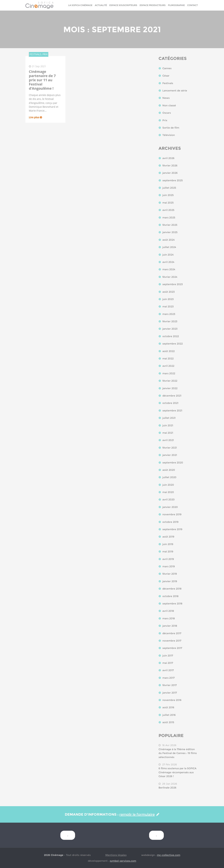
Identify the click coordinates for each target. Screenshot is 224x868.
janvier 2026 (170, 173)
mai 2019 (168, 552)
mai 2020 (168, 492)
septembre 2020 (173, 463)
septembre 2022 (173, 344)
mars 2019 (169, 566)
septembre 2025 (173, 180)
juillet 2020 (169, 477)
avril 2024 (168, 262)
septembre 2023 (173, 284)
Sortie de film (171, 128)
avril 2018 (168, 611)
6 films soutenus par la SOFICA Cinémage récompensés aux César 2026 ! (177, 772)
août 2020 (169, 470)
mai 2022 (168, 359)
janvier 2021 (170, 455)
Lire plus (35, 117)
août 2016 (168, 707)
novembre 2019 (172, 514)
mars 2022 (169, 373)
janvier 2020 (170, 507)
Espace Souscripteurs (123, 5)
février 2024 (170, 277)
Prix (165, 120)
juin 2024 (168, 255)
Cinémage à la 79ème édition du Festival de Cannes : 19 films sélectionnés (178, 753)
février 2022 (170, 381)
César (166, 76)
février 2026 (170, 166)
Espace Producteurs (153, 5)
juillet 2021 (169, 418)
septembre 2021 (172, 411)
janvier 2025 (170, 232)
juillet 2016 (169, 715)
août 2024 (169, 240)
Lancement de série (175, 91)
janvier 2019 (170, 581)
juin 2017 (168, 656)
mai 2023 (168, 306)
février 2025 (170, 225)
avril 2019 (168, 559)
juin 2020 (168, 485)
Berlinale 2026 (167, 788)
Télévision (169, 135)
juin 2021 (168, 425)
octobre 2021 (170, 403)
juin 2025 (168, 195)
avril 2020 (169, 500)
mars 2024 (169, 269)
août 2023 (169, 292)
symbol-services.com (123, 861)
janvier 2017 (170, 693)
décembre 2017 (172, 633)
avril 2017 (168, 670)
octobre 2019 (170, 522)
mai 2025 (168, 203)
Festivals (168, 83)
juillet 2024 (169, 247)
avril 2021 (168, 440)
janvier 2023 (170, 329)
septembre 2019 (172, 529)
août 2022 (169, 351)
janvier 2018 (170, 626)
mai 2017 (168, 663)
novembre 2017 (172, 641)
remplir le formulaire (139, 814)
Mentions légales (116, 855)
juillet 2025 (169, 188)
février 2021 (170, 448)
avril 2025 (168, 210)
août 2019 (168, 537)
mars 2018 (169, 618)
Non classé (169, 105)
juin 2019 (168, 544)
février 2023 (170, 321)
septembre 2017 (172, 648)
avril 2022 (168, 366)
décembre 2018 (172, 589)
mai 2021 (168, 433)
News (166, 98)
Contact (192, 5)
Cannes (167, 68)
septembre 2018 (172, 604)
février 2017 (170, 685)
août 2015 (168, 722)
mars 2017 (169, 678)
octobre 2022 (171, 336)
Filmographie (176, 5)
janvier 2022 (170, 388)
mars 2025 (169, 218)
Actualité (101, 5)
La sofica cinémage (80, 5)
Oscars (167, 113)
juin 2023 (168, 299)
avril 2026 (168, 158)
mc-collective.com (169, 855)
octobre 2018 (170, 596)
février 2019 (170, 574)
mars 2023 (169, 314)
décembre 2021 (172, 396)
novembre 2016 (172, 700)
